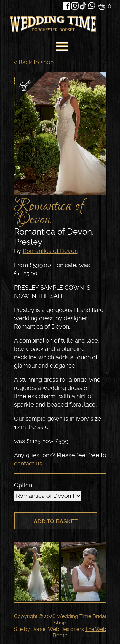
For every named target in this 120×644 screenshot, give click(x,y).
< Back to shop (34, 62)
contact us (28, 463)
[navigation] (61, 48)
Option (23, 485)
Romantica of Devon (50, 251)
